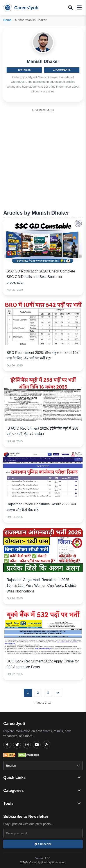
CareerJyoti (21, 8)
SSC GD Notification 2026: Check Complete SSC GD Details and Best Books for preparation (41, 277)
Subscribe (43, 844)
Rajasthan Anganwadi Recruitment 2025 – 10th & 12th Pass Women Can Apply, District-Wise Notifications (42, 585)
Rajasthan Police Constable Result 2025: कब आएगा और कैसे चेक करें (41, 507)
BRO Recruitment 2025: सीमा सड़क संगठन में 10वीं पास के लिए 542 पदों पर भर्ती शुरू (43, 356)
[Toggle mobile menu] (79, 8)
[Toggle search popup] (70, 8)
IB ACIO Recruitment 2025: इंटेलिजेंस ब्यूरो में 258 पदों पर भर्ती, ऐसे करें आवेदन (42, 431)
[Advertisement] (43, 157)
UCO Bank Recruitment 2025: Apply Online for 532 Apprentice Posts (43, 664)
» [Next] (58, 693)
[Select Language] (43, 766)
